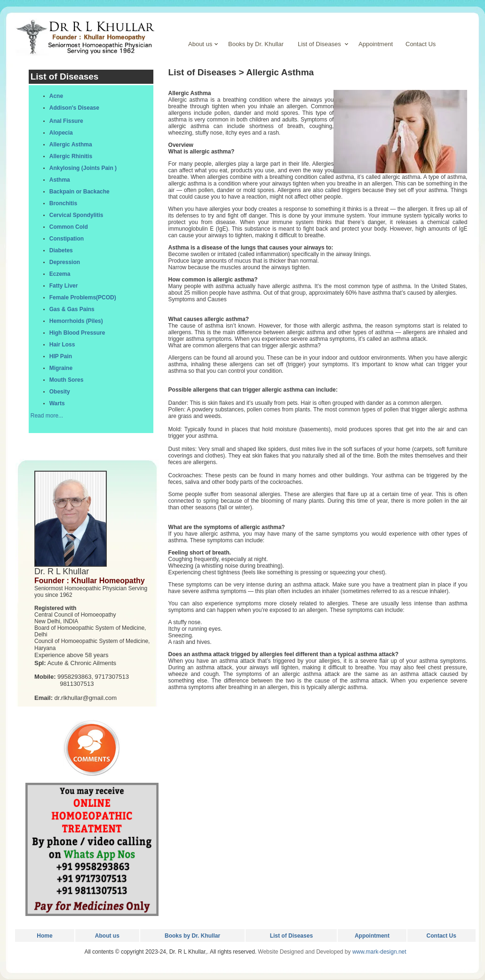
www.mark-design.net (379, 952)
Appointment (372, 936)
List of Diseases (291, 936)
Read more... (47, 416)
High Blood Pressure (77, 333)
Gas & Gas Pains (72, 309)
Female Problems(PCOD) (83, 297)
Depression (65, 262)
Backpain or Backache (80, 192)
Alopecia (61, 133)
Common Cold (69, 227)
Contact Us (441, 936)
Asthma (60, 180)
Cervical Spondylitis (76, 215)
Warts (57, 403)
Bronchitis (63, 203)
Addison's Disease (74, 108)
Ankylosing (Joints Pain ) (83, 168)
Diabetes (61, 250)
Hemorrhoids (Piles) (76, 321)
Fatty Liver (64, 286)
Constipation (67, 239)
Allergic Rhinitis (71, 156)
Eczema (60, 274)
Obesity (60, 392)
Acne (56, 96)
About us (107, 936)
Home (44, 936)
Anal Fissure (66, 121)
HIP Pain (61, 356)
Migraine (61, 368)
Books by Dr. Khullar (192, 936)
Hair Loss (62, 345)
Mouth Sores (67, 380)
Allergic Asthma (71, 145)
